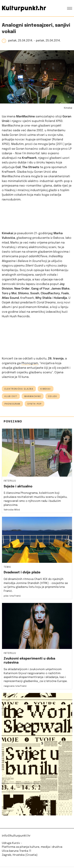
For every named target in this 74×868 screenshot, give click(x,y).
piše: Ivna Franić (12, 596)
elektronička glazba (19, 389)
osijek (53, 396)
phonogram (12, 404)
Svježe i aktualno (18, 486)
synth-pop (34, 404)
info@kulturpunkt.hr (16, 836)
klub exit (11, 396)
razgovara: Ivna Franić (15, 686)
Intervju (10, 481)
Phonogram (30, 363)
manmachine (33, 396)
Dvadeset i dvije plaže (22, 572)
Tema (7, 567)
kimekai (46, 389)
